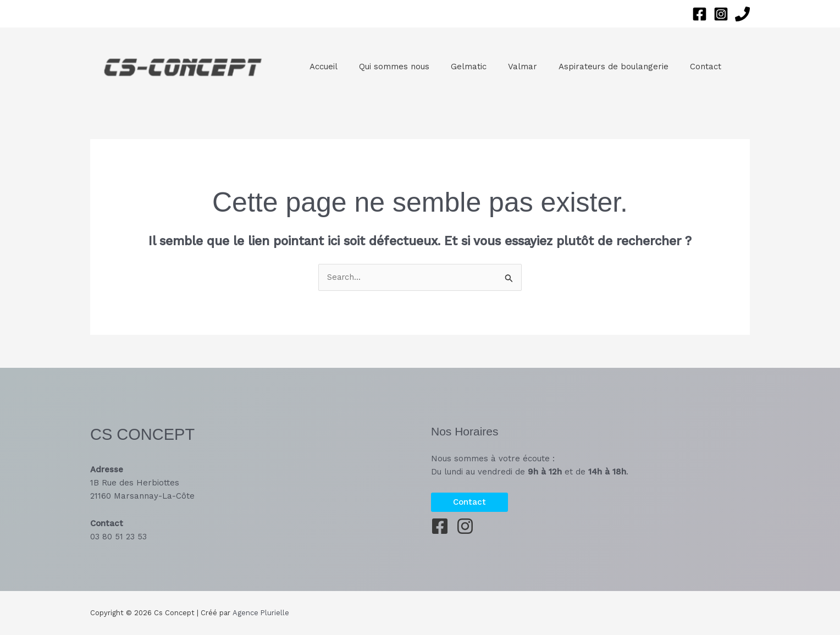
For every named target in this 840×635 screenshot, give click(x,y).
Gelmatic (456, 67)
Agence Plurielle (261, 613)
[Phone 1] (742, 14)
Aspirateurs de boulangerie (591, 67)
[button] (469, 502)
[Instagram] (721, 14)
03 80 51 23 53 (118, 537)
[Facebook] (700, 14)
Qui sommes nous (386, 67)
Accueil (321, 67)
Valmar (505, 67)
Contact (678, 67)
